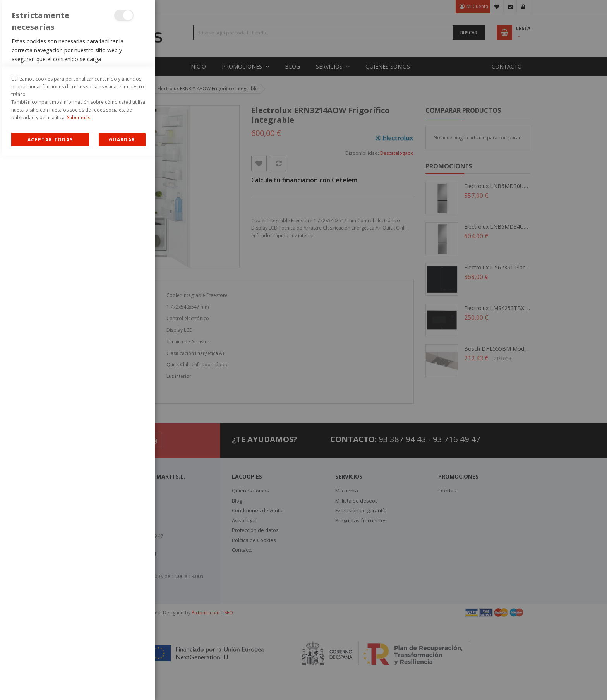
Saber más (79, 662)
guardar (122, 684)
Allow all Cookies (50, 684)
